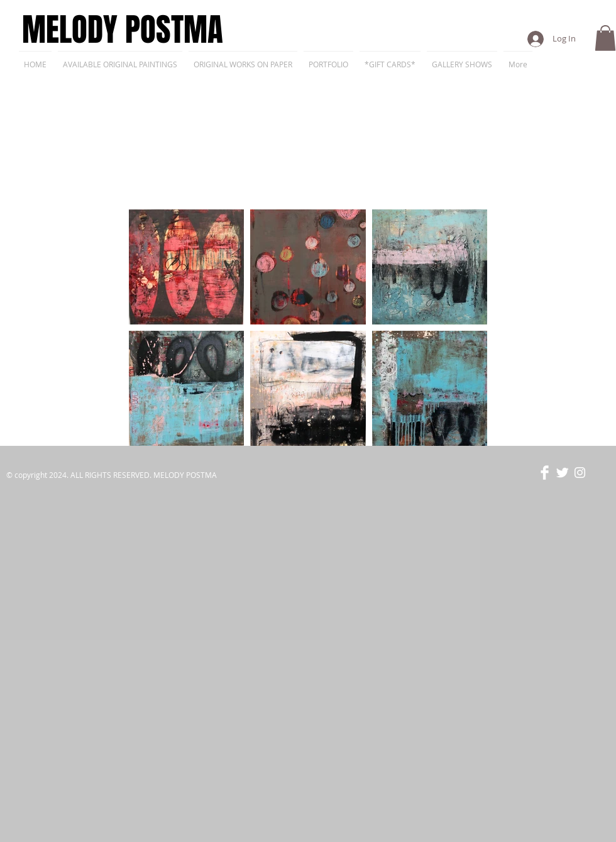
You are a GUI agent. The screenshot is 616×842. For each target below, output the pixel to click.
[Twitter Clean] (562, 473)
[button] (605, 38)
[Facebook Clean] (545, 473)
